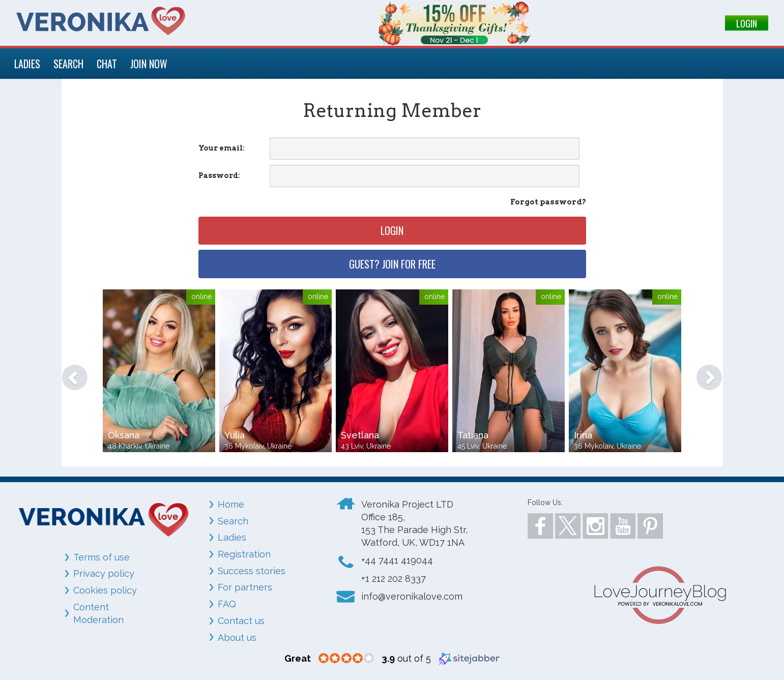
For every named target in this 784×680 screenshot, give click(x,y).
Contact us (241, 621)
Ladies (232, 537)
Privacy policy (104, 573)
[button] (70, 372)
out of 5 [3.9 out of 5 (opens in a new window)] (406, 658)
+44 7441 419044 (397, 560)
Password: (219, 175)
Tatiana (473, 435)
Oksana (124, 435)
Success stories (252, 571)
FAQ (227, 604)
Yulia (235, 435)
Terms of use (101, 557)
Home (231, 504)
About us (237, 638)
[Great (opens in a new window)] (298, 658)
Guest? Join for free (392, 264)
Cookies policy (105, 590)
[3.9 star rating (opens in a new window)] (346, 659)
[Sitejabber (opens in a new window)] (469, 658)
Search (233, 521)
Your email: (222, 148)
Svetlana (360, 435)
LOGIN (747, 23)
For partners (245, 587)
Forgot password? (548, 202)
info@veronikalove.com (412, 596)
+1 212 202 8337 (394, 579)
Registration (244, 554)
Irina (583, 435)
